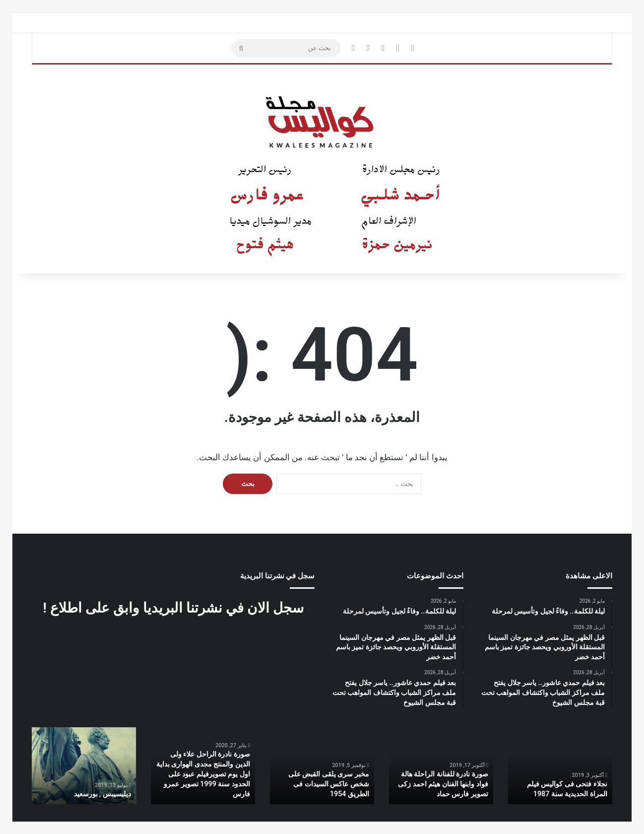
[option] (560, 766)
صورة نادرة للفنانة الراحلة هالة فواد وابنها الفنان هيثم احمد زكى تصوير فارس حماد (443, 784)
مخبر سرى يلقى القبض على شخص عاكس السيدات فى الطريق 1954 (329, 784)
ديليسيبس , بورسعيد (102, 794)
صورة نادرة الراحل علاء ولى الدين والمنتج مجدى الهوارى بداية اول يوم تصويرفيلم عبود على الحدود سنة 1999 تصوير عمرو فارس (203, 774)
